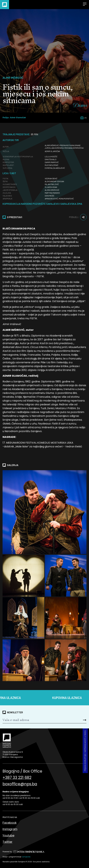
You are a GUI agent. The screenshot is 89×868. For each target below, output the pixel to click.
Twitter (7, 842)
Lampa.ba (26, 857)
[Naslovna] (5, 5)
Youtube (8, 835)
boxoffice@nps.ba (20, 784)
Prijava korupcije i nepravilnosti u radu (85, 751)
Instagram (10, 829)
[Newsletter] (37, 720)
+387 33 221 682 (17, 778)
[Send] (79, 720)
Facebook (10, 823)
